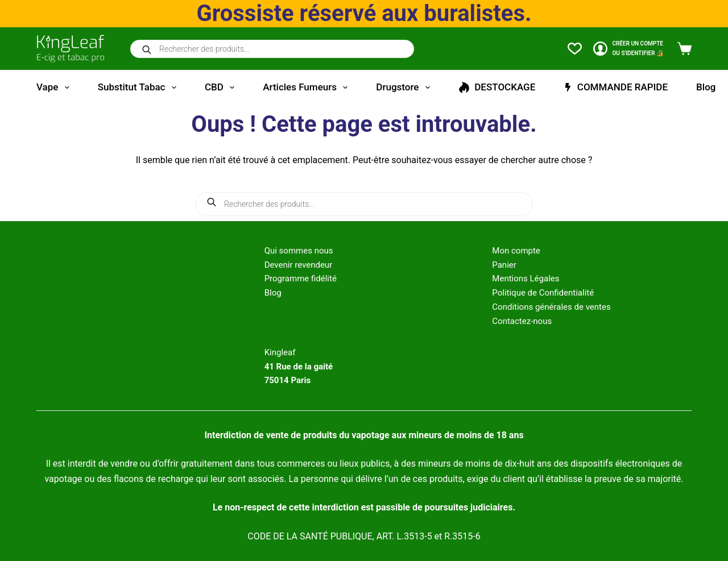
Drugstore (405, 88)
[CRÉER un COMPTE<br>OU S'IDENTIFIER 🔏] (628, 49)
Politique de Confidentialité (543, 293)
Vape (55, 88)
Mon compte (516, 251)
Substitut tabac (139, 88)
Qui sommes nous (299, 251)
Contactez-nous (522, 321)
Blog (706, 87)
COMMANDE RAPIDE (616, 87)
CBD (222, 88)
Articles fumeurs (307, 88)
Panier (504, 265)
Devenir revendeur (299, 265)
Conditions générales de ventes (551, 307)
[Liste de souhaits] (575, 49)
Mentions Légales (526, 279)
